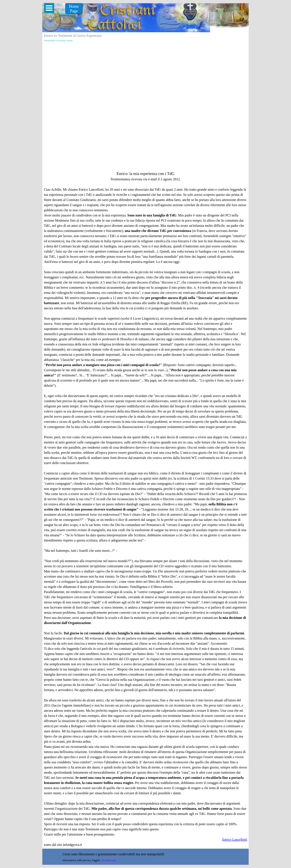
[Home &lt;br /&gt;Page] (74, 9)
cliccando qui (108, 860)
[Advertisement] (145, 76)
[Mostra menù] (49, 8)
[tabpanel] (145, 509)
